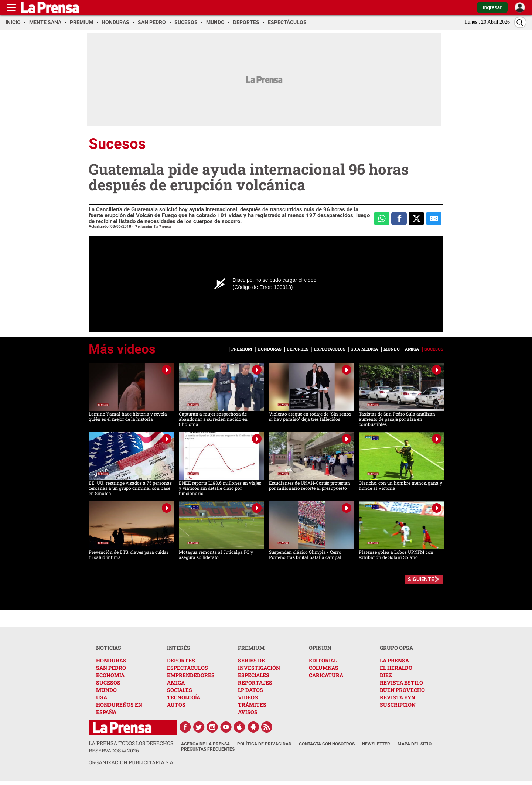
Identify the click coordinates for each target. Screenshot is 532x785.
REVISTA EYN (398, 697)
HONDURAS (111, 660)
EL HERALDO (396, 668)
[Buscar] (520, 22)
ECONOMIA (110, 675)
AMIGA (176, 682)
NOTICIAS (109, 648)
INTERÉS (179, 648)
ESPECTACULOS (187, 668)
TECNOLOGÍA (184, 697)
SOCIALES (180, 690)
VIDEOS (248, 697)
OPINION (320, 648)
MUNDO (106, 690)
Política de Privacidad (264, 744)
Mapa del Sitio (415, 744)
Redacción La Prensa (153, 227)
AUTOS (176, 705)
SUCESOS (108, 682)
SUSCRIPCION (398, 705)
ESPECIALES (254, 675)
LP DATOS (250, 690)
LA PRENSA (394, 660)
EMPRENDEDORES (191, 675)
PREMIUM (251, 648)
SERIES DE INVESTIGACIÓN (259, 664)
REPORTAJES (255, 682)
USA (102, 697)
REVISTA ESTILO (401, 682)
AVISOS (248, 712)
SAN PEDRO (111, 668)
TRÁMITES (252, 705)
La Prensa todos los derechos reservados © (131, 747)
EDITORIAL (323, 660)
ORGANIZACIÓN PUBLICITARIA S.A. (132, 762)
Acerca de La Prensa (205, 744)
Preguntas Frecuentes (208, 749)
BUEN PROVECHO (402, 690)
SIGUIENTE (421, 579)
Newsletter (376, 744)
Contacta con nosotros (327, 744)
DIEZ (386, 675)
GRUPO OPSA (396, 648)
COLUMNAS (324, 668)
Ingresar (492, 7)
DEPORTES (181, 660)
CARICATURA (326, 675)
